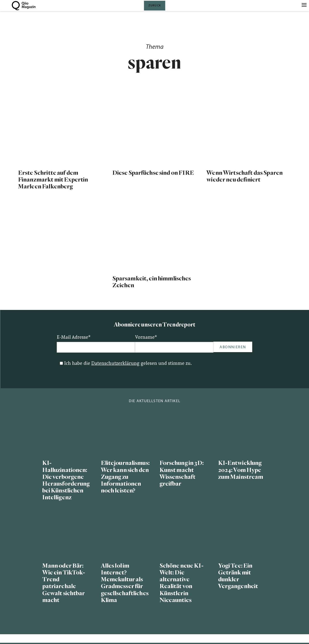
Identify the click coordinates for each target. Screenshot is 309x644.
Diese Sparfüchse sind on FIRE (153, 173)
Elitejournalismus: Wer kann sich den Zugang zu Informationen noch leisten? (125, 477)
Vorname (146, 338)
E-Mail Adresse (74, 338)
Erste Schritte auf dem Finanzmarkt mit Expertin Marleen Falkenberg (53, 180)
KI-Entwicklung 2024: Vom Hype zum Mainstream (241, 470)
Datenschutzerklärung (115, 364)
